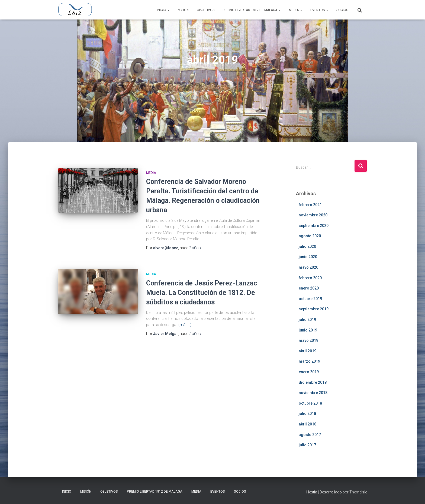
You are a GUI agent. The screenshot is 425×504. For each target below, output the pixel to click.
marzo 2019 (309, 361)
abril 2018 (308, 424)
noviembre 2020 (313, 215)
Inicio (163, 10)
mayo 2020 (308, 267)
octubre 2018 (310, 403)
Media (296, 10)
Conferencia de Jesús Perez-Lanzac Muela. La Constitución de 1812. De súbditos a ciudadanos (202, 293)
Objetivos (206, 10)
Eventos (319, 10)
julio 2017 (307, 445)
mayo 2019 (308, 340)
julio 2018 (307, 414)
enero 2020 (309, 288)
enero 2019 (309, 372)
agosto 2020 (310, 236)
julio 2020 (307, 246)
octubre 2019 (310, 299)
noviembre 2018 (313, 393)
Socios (342, 10)
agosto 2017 (310, 435)
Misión (183, 10)
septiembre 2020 (314, 226)
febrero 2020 (310, 278)
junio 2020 (308, 257)
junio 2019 (308, 330)
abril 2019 (308, 351)
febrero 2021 (310, 205)
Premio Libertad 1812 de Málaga (252, 10)
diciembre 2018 (313, 382)
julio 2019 (307, 320)
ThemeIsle (358, 492)
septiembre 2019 (314, 309)
